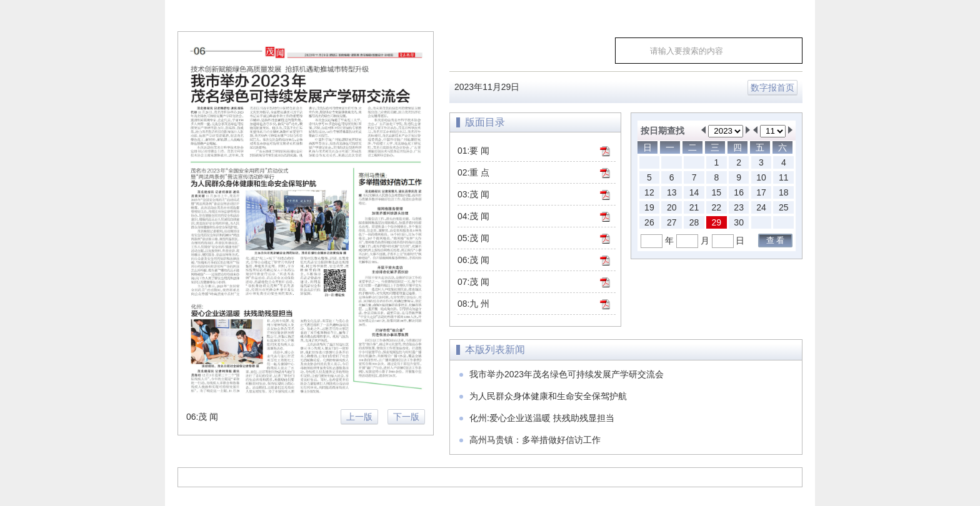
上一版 (359, 417)
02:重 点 (473, 172)
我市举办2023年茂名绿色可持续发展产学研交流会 (567, 374)
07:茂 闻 (473, 282)
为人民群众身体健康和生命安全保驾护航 (548, 396)
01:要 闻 (473, 151)
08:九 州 (473, 304)
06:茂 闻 (473, 260)
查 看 (776, 240)
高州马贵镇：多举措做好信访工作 (535, 440)
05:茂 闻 (473, 238)
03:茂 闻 (473, 194)
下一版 (406, 417)
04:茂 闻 (473, 216)
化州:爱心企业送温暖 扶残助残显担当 (542, 418)
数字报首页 (772, 87)
